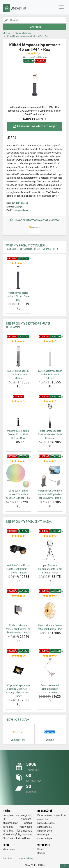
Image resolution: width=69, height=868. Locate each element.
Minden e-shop (45, 831)
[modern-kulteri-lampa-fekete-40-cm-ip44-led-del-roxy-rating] (18, 402)
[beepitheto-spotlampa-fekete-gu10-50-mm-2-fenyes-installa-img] (18, 550)
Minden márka (45, 827)
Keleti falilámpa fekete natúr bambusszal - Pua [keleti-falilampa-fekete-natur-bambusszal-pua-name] (50, 627)
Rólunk (41, 849)
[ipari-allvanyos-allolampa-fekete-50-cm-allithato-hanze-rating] (50, 536)
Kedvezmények (45, 839)
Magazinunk (9, 849)
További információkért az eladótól (34, 226)
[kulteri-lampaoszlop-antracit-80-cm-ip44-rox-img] (18, 278)
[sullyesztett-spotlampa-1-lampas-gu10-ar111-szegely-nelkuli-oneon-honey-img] (18, 670)
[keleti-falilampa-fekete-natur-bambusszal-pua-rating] (50, 596)
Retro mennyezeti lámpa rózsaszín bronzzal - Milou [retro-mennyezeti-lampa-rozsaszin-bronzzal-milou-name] (50, 689)
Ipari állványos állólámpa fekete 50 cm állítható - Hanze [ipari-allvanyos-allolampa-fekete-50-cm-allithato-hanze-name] (50, 569)
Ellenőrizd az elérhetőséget (34, 126)
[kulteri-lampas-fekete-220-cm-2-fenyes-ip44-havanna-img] (50, 416)
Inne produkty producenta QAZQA (29, 522)
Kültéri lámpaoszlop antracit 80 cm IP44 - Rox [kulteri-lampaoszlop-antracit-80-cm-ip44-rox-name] (18, 296)
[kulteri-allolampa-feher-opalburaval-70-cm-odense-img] (50, 356)
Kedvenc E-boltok (17, 720)
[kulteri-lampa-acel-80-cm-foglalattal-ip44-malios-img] (18, 356)
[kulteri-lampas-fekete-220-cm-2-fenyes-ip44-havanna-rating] (50, 402)
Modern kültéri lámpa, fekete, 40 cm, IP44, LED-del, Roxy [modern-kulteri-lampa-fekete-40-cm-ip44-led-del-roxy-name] (18, 434)
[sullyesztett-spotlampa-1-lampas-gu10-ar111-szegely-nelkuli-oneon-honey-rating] (18, 656)
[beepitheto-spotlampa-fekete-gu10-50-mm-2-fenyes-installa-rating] (18, 536)
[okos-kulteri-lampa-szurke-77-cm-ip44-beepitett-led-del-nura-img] (18, 476)
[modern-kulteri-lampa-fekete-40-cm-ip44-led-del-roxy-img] (18, 416)
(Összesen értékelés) (35, 57)
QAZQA (19, 207)
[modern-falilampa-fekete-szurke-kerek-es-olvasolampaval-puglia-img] (18, 610)
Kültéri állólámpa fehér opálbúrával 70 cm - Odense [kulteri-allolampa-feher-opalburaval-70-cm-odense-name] (50, 374)
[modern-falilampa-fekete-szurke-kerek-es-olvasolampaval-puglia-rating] (18, 596)
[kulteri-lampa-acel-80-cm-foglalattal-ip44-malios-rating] (18, 341)
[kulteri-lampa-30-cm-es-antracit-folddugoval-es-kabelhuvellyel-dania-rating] (50, 461)
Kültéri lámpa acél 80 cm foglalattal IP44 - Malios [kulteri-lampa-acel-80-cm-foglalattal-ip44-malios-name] (18, 374)
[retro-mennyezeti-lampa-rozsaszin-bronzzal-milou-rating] (50, 656)
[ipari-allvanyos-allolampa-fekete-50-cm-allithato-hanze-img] (50, 550)
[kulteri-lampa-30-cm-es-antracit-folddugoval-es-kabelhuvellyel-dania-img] (50, 476)
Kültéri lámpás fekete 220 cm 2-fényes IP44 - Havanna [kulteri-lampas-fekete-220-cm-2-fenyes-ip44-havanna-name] (50, 434)
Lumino (7, 858)
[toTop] (64, 866)
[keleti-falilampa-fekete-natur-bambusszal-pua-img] (50, 610)
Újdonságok (43, 835)
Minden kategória (46, 823)
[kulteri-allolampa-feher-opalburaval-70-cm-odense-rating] (50, 341)
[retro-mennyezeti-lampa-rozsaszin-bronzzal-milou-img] (50, 670)
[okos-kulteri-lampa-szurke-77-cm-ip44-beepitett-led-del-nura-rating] (18, 461)
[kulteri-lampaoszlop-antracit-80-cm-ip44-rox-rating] (18, 263)
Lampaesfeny (21, 210)
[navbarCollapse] (61, 7)
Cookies (41, 853)
